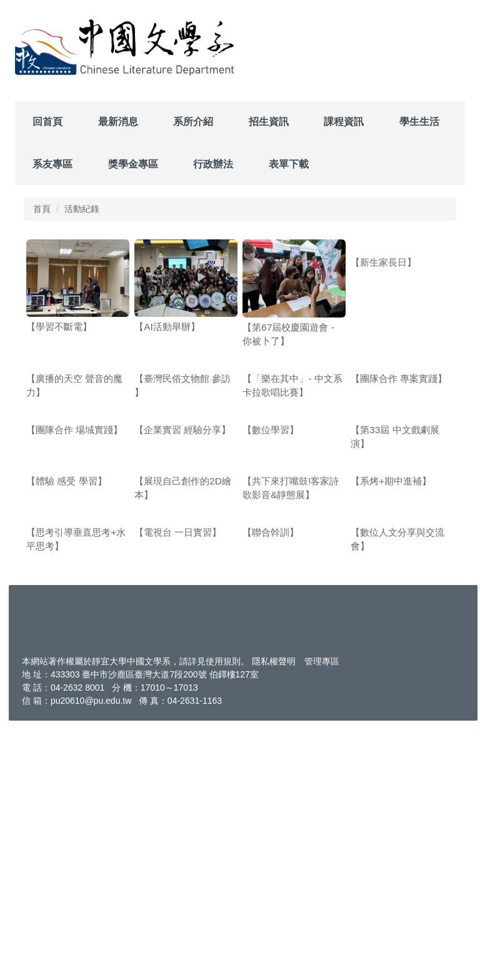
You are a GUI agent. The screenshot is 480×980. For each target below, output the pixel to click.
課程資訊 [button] (344, 122)
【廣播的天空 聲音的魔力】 (74, 449)
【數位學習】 (271, 558)
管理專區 (322, 917)
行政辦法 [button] (213, 164)
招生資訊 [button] (269, 122)
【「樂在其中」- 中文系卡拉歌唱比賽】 (292, 449)
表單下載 (289, 164)
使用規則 (223, 917)
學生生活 (419, 122)
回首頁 (47, 122)
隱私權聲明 (274, 917)
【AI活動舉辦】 (167, 327)
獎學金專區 (133, 164)
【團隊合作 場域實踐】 (74, 558)
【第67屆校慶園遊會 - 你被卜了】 (288, 334)
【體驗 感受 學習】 (67, 673)
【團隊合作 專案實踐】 (399, 442)
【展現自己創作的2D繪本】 (183, 680)
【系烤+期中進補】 (391, 673)
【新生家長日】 (383, 327)
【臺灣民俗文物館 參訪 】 (182, 449)
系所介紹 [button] (193, 122)
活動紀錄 (82, 209)
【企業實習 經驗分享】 (182, 558)
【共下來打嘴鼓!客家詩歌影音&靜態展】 (291, 680)
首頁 (42, 209)
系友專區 (52, 164)
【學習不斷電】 (59, 327)
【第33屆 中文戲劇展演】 (395, 565)
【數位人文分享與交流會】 (397, 795)
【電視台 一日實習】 (178, 788)
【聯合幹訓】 (271, 788)
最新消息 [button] (118, 122)
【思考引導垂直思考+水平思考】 (76, 795)
